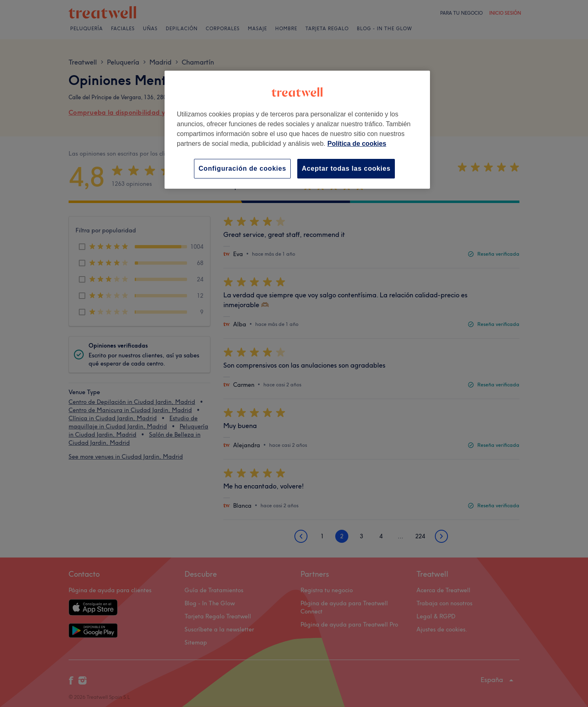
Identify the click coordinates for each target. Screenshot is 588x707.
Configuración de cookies (242, 168)
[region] (297, 130)
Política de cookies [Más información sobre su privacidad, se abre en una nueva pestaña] (357, 144)
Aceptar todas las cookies (346, 168)
